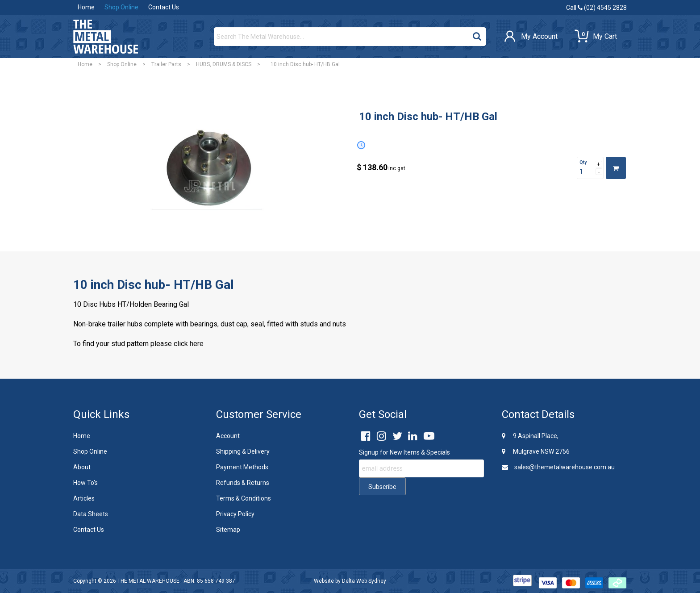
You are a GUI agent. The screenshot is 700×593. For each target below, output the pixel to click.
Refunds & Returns (243, 483)
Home (86, 7)
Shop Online (121, 7)
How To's (85, 483)
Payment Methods (242, 467)
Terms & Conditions (244, 498)
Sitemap (228, 530)
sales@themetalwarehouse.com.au (558, 467)
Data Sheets (91, 514)
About (82, 467)
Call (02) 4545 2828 (596, 8)
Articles (84, 498)
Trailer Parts (166, 64)
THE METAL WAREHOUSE (148, 581)
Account (228, 436)
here (197, 344)
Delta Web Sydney (364, 581)
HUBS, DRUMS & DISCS (224, 64)
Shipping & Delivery (243, 451)
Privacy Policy (235, 514)
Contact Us (164, 7)
